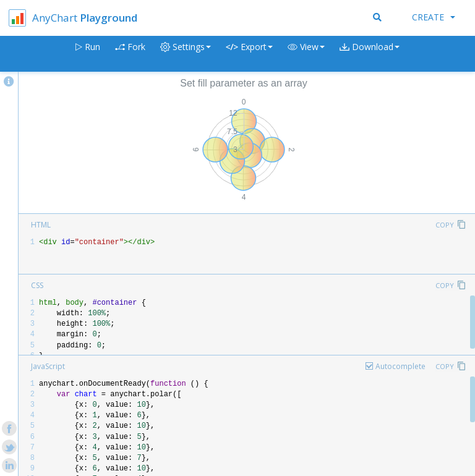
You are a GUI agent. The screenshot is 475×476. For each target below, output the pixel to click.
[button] (306, 54)
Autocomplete (400, 366)
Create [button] (434, 17)
